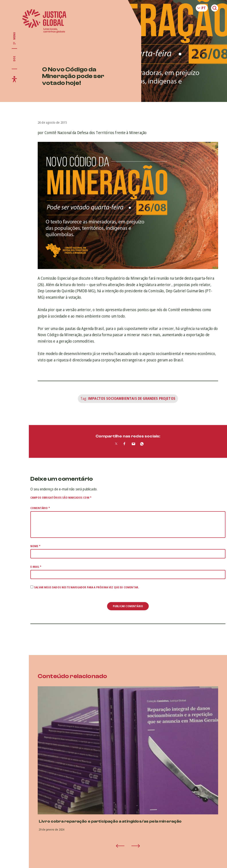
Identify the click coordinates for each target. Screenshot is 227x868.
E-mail (36, 567)
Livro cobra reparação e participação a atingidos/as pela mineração (110, 821)
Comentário (40, 508)
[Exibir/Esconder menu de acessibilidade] (14, 79)
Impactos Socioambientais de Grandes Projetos (132, 398)
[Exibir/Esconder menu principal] (14, 39)
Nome (35, 546)
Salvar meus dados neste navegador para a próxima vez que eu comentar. (86, 587)
